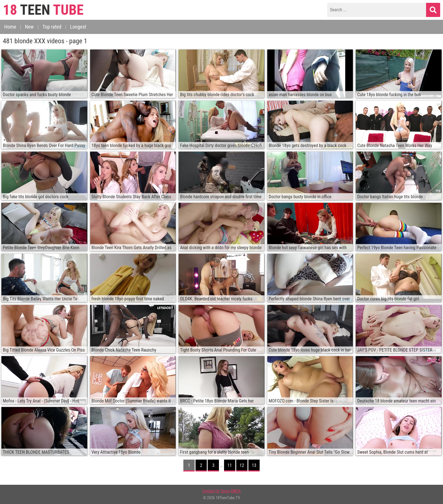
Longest (78, 27)
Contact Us (211, 491)
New (29, 27)
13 (254, 465)
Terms (225, 491)
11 (230, 465)
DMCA (236, 491)
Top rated (52, 27)
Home (10, 27)
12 (242, 465)
